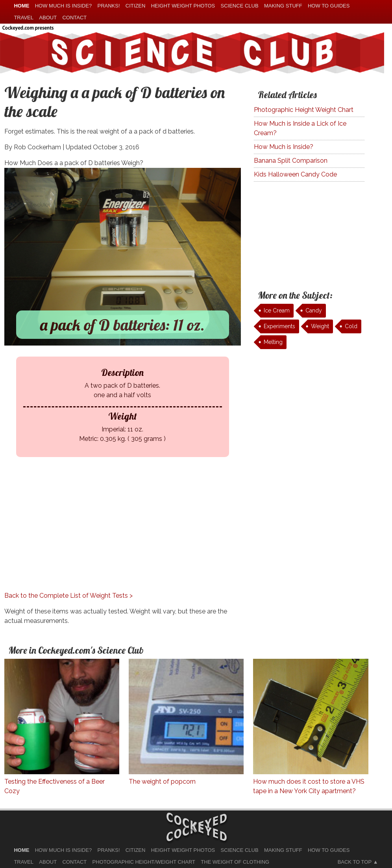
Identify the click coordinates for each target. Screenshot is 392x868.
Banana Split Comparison (291, 161)
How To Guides (329, 6)
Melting (273, 342)
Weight (320, 326)
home (21, 6)
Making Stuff (283, 6)
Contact (74, 18)
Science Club (240, 6)
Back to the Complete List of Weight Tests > (68, 596)
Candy (314, 310)
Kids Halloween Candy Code (295, 174)
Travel (24, 18)
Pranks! (108, 6)
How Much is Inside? (284, 147)
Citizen (136, 6)
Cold (351, 326)
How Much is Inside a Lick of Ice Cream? (300, 128)
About (48, 18)
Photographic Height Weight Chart (304, 110)
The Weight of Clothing (235, 862)
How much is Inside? (63, 6)
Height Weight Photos (183, 6)
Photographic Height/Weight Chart (144, 862)
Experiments (279, 326)
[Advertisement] (123, 536)
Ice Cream (277, 310)
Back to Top (355, 862)
